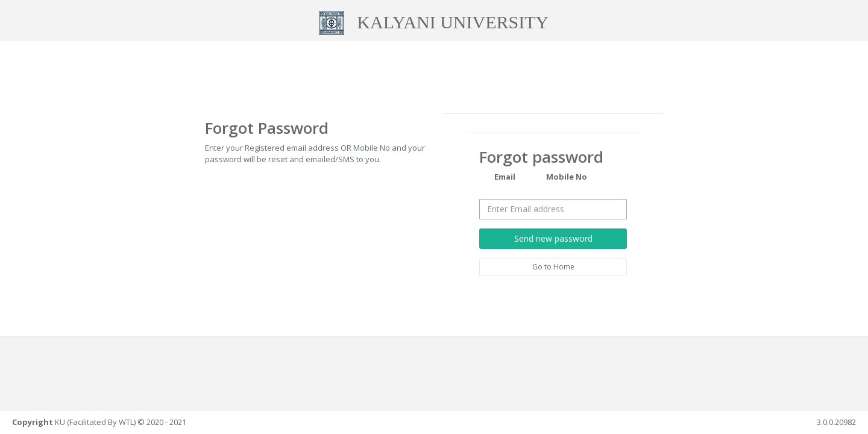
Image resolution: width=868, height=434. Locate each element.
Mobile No (559, 177)
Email (497, 177)
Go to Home (553, 266)
